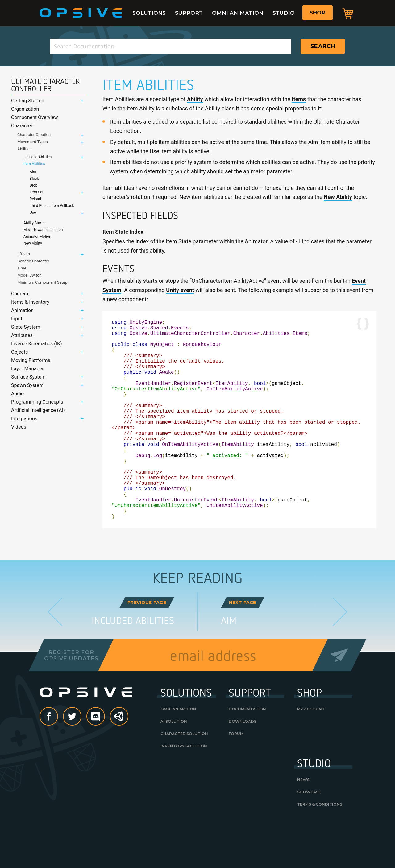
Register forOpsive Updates (71, 700)
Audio (17, 394)
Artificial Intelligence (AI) (38, 410)
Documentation (247, 753)
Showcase (309, 836)
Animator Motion (37, 237)
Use (33, 212)
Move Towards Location (43, 230)
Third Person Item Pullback (52, 206)
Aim (33, 172)
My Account (311, 753)
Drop (33, 185)
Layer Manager (27, 369)
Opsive (81, 13)
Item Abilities (34, 164)
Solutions (149, 13)
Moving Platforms (31, 360)
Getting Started (28, 101)
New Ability (33, 243)
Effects (24, 254)
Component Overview (35, 117)
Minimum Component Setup (42, 282)
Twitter (81, 761)
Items (299, 99)
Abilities (24, 149)
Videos (19, 427)
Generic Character (33, 261)
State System (26, 327)
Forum (236, 778)
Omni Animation (238, 13)
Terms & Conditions (320, 849)
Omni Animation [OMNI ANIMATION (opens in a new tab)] (178, 753)
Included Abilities (37, 157)
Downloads (243, 766)
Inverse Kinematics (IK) (37, 344)
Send (339, 699)
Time (22, 268)
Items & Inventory (30, 302)
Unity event (180, 290)
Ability (195, 99)
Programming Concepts (37, 402)
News (303, 824)
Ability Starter (35, 223)
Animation (22, 310)
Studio (284, 13)
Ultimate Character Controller (46, 85)
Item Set (36, 192)
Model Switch (29, 275)
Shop (318, 13)
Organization (25, 109)
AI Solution (174, 766)
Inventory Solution (184, 790)
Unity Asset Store (119, 764)
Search (323, 46)
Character (22, 126)
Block (34, 179)
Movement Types (33, 142)
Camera (20, 294)
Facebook (58, 761)
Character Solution (184, 778)
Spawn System (27, 385)
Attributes (22, 335)
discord (105, 761)
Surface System (28, 377)
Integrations (24, 419)
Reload (35, 199)
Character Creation (34, 135)
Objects (19, 352)
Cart (348, 13)
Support (189, 13)
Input (17, 319)
